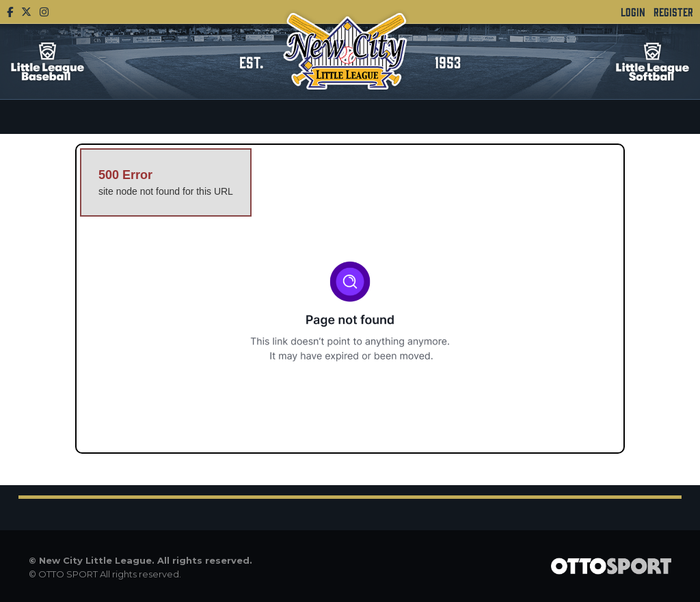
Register (673, 12)
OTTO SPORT (68, 574)
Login (633, 12)
